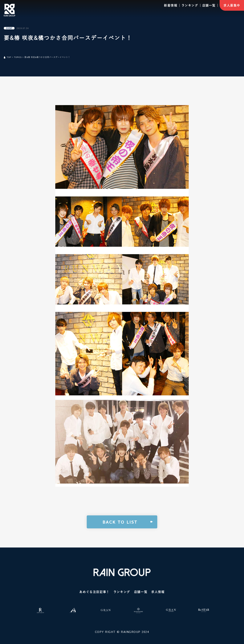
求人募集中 (232, 5)
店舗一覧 (209, 5)
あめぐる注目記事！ (94, 592)
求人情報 (158, 592)
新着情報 (171, 5)
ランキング (190, 5)
